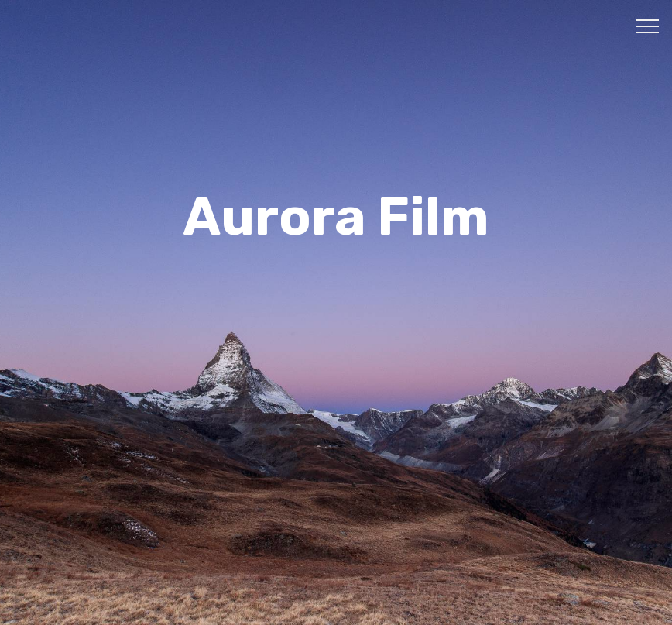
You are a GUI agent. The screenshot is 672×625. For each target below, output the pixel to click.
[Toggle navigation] (648, 26)
